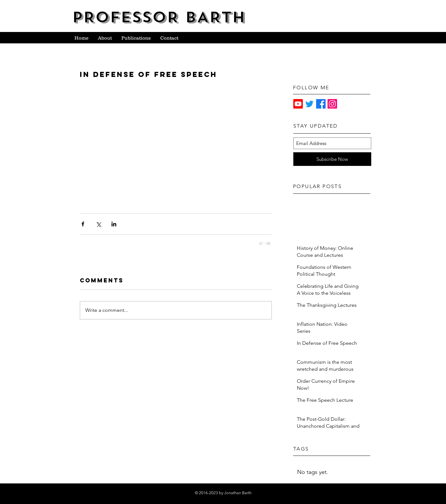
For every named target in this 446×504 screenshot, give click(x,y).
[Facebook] (321, 104)
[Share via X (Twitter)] (98, 224)
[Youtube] (298, 104)
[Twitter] (309, 104)
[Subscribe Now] (332, 159)
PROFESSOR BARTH (159, 17)
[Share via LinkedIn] (114, 224)
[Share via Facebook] (83, 224)
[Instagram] (332, 104)
